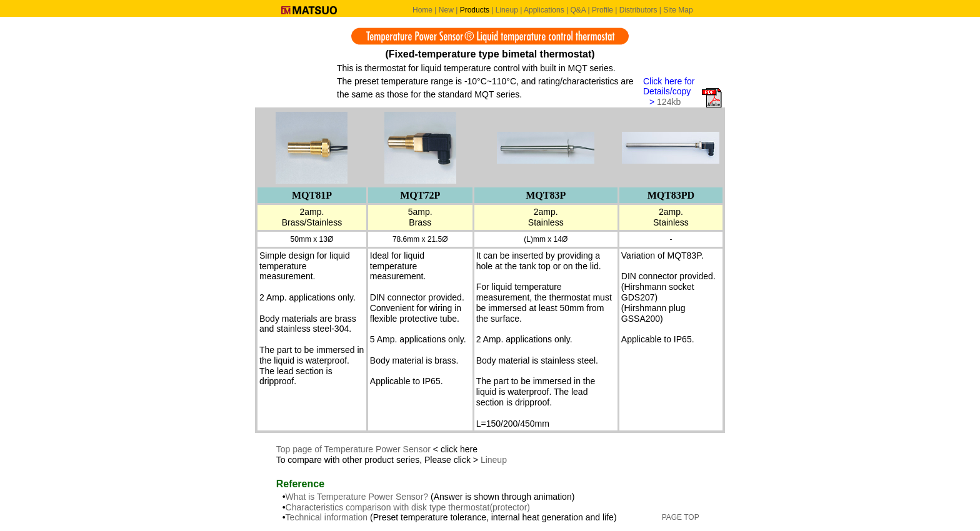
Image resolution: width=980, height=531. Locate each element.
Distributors (638, 10)
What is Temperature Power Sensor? (358, 497)
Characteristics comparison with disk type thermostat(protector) (408, 507)
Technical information (327, 517)
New (446, 10)
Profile (602, 10)
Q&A (578, 10)
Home (422, 10)
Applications (544, 10)
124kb (669, 102)
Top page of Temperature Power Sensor (353, 449)
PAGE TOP (681, 517)
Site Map (678, 10)
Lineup (507, 10)
